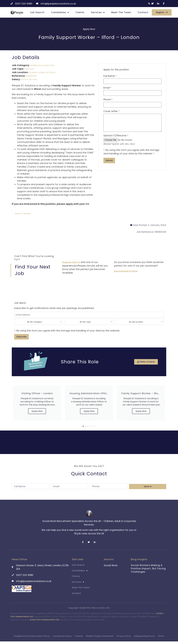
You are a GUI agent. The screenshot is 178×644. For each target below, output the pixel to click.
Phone (108, 99)
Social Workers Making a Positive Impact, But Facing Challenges (148, 568)
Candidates (60, 12)
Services (98, 12)
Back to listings (23, 214)
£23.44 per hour (29, 79)
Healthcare (36, 65)
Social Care (48, 65)
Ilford (53, 72)
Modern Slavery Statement (100, 636)
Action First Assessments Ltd (44, 620)
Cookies (79, 636)
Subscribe (21, 337)
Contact (143, 12)
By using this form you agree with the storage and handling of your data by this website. (131, 152)
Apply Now (37, 411)
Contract (29, 69)
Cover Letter (111, 111)
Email (107, 88)
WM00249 (31, 76)
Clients (80, 12)
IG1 (48, 72)
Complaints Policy (62, 636)
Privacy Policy (124, 636)
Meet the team (121, 12)
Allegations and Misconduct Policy (32, 636)
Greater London (37, 72)
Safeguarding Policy (144, 636)
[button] (149, 4)
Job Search (37, 12)
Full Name (110, 76)
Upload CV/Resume (116, 136)
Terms (161, 636)
